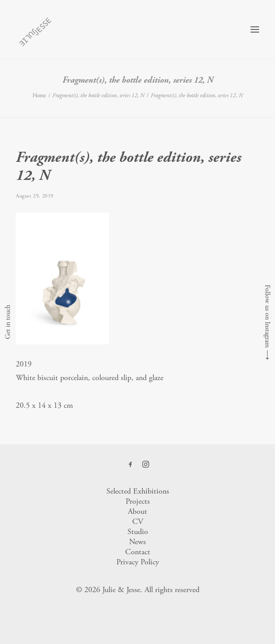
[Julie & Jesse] (35, 29)
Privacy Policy (138, 562)
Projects (138, 501)
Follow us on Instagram (267, 316)
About (137, 511)
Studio (138, 532)
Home (39, 96)
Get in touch (8, 322)
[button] (255, 29)
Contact (138, 552)
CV (138, 521)
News (137, 542)
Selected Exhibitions (138, 491)
